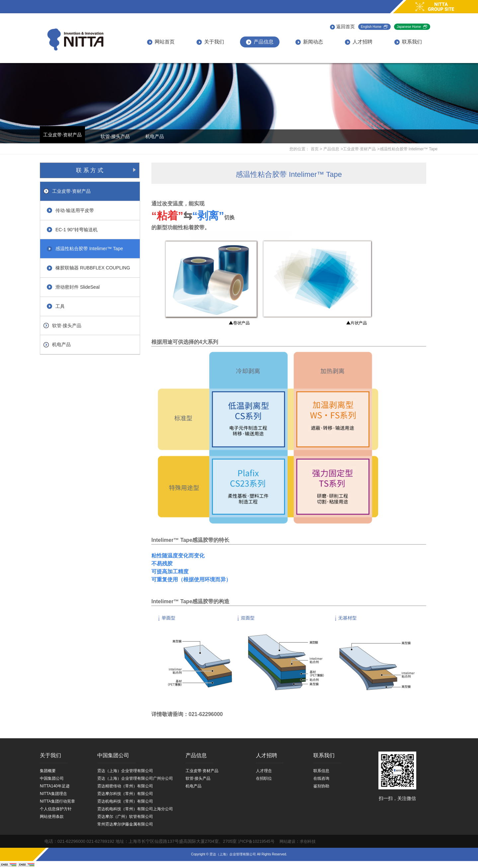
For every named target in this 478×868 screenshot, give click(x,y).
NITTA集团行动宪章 (57, 801)
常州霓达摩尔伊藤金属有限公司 (125, 824)
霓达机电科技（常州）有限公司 (125, 801)
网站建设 (285, 841)
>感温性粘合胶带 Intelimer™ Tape (408, 149)
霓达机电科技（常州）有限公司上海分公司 (135, 809)
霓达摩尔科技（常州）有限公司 (125, 794)
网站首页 (161, 42)
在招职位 (264, 778)
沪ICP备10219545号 (256, 841)
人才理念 (264, 771)
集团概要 (48, 771)
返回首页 (342, 27)
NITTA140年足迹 (55, 786)
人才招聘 (359, 42)
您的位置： (299, 149)
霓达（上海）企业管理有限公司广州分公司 (135, 778)
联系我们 (408, 42)
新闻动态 (309, 42)
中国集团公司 (52, 778)
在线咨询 (321, 778)
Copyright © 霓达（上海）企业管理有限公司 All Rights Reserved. (239, 854)
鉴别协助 (321, 786)
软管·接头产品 (115, 136)
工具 (56, 306)
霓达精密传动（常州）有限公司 (125, 786)
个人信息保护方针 (56, 809)
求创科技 (308, 841)
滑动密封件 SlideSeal (73, 287)
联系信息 (321, 771)
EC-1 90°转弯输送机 (72, 230)
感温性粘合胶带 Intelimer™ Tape (85, 249)
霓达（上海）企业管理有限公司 (125, 771)
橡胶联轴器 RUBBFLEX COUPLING (88, 268)
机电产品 (155, 136)
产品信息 (260, 42)
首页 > (316, 149)
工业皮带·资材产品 (62, 135)
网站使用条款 (52, 817)
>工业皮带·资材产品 (358, 149)
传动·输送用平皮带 (70, 210)
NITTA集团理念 (53, 794)
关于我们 (210, 42)
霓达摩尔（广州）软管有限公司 (125, 817)
